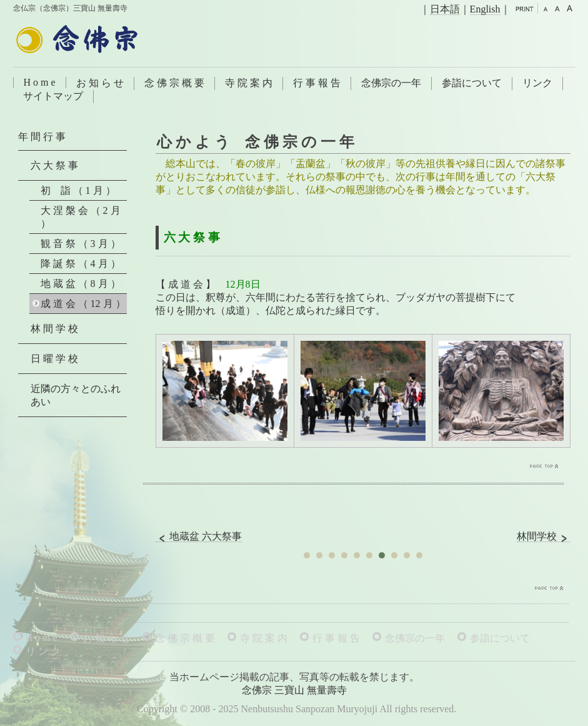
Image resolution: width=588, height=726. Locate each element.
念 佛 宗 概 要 (174, 83)
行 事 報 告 (317, 83)
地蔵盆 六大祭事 (199, 537)
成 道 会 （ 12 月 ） (83, 304)
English (485, 9)
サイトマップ (53, 96)
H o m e (40, 82)
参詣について (472, 83)
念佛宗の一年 (391, 83)
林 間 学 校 (54, 329)
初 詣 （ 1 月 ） (78, 190)
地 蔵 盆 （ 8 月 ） (81, 284)
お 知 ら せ (100, 83)
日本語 (445, 9)
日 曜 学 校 (54, 359)
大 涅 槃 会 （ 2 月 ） (81, 217)
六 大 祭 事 (54, 165)
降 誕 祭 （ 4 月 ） (81, 264)
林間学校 (544, 537)
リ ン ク (43, 651)
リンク (537, 83)
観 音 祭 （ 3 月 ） (81, 244)
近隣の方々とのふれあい (76, 395)
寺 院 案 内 (249, 83)
